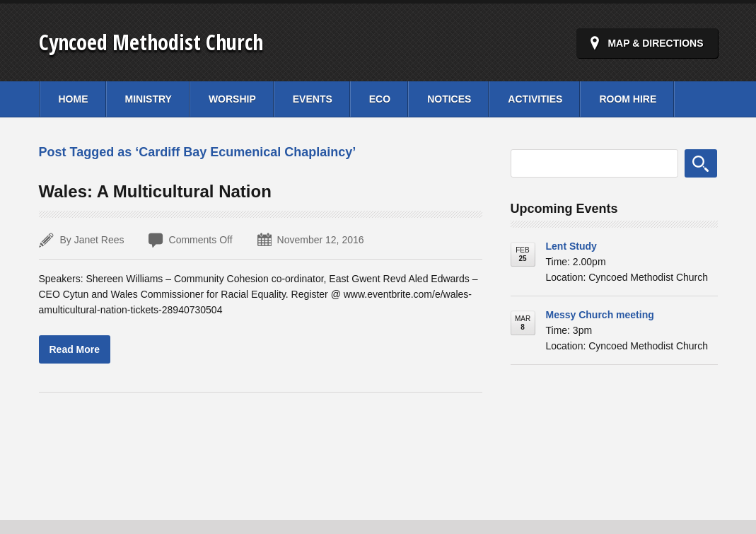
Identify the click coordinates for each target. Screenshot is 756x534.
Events (313, 99)
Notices (449, 99)
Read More (75, 349)
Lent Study (571, 246)
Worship (232, 99)
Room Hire (628, 99)
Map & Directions (655, 43)
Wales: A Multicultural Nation (155, 191)
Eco (380, 99)
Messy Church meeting (600, 315)
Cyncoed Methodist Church (151, 42)
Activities (535, 99)
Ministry (149, 99)
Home (74, 99)
